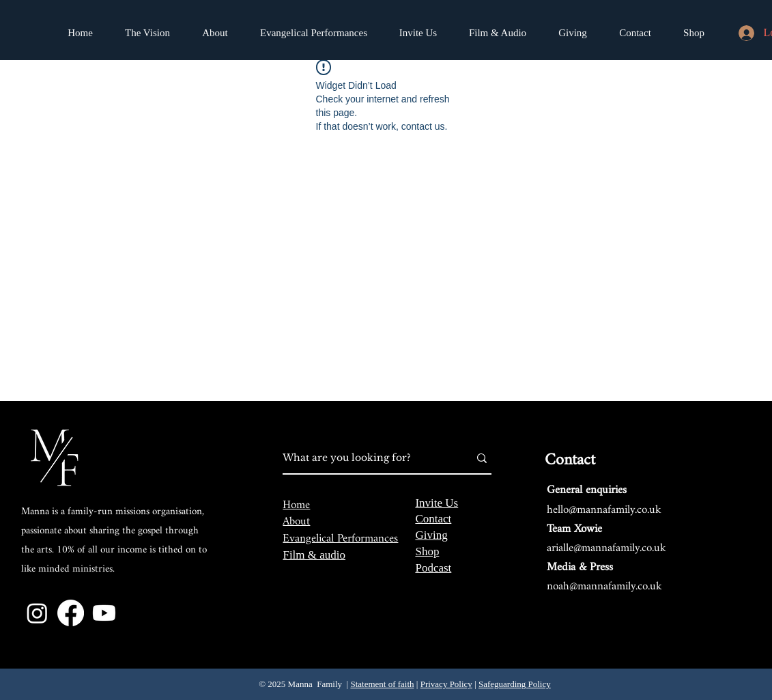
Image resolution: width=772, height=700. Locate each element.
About (296, 521)
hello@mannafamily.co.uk (604, 510)
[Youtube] (104, 613)
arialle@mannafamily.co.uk (606, 548)
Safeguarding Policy (515, 684)
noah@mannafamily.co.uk (604, 586)
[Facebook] (71, 613)
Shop (427, 551)
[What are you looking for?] (366, 458)
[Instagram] (37, 613)
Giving (431, 535)
